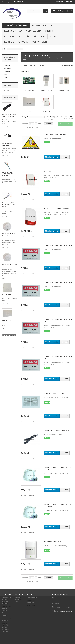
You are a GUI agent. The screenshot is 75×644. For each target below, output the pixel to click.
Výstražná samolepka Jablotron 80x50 (58, 245)
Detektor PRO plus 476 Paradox (55, 541)
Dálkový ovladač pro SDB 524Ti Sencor (9, 115)
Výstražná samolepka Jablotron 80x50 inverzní (58, 320)
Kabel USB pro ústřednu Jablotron (56, 430)
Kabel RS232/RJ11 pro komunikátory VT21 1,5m (57, 505)
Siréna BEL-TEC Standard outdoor (56, 208)
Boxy (6, 75)
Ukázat (49, 117)
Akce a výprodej (39, 42)
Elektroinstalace (13, 36)
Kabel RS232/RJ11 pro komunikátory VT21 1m (57, 468)
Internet (54, 36)
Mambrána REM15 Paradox (54, 393)
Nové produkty (10, 98)
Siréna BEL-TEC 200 (51, 171)
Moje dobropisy (31, 600)
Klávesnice (8, 69)
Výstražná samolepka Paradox (55, 135)
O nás (7, 90)
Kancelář (9, 42)
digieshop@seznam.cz (66, 611)
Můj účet (31, 594)
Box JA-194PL (7, 320)
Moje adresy (30, 603)
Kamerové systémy (13, 31)
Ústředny (7, 66)
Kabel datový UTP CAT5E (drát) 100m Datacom (9, 205)
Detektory (7, 72)
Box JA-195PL (7, 295)
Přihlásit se (68, 2)
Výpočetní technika (36, 36)
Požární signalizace (42, 25)
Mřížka (66, 117)
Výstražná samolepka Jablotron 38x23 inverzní (58, 357)
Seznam (71, 117)
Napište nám (59, 2)
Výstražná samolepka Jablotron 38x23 (58, 282)
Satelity (49, 31)
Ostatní (6, 78)
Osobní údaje (31, 605)
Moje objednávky (32, 597)
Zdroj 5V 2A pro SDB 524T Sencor (9, 144)
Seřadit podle (25, 117)
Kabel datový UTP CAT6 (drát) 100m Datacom (8, 174)
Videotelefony (33, 31)
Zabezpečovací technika (16, 25)
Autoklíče (23, 42)
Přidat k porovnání (28, 163)
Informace (8, 85)
